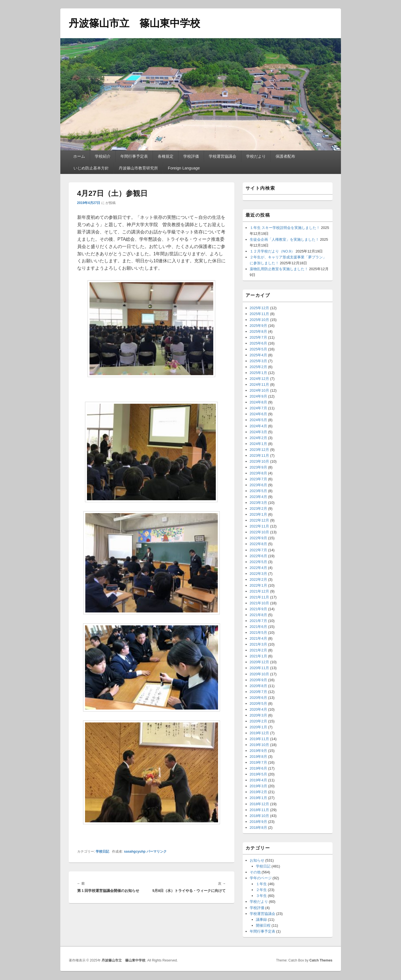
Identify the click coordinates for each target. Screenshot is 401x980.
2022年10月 (259, 532)
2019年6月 (258, 768)
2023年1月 (258, 514)
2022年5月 (258, 562)
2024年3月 (258, 432)
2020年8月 (258, 686)
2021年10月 (259, 603)
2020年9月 (258, 680)
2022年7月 (258, 550)
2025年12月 (259, 308)
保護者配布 (285, 156)
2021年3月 (258, 644)
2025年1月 (258, 373)
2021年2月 (258, 650)
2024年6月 (258, 414)
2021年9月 (258, 609)
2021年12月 (259, 591)
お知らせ (257, 860)
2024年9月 (258, 396)
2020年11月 (259, 668)
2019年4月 (258, 780)
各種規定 (166, 156)
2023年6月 (258, 485)
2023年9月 (258, 467)
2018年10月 (259, 816)
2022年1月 (258, 585)
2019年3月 (258, 786)
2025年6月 (258, 343)
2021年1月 (258, 656)
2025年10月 (259, 320)
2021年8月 (258, 615)
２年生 (261, 890)
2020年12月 (259, 662)
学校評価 (191, 156)
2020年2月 (258, 721)
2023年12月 (259, 450)
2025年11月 (259, 314)
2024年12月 (259, 379)
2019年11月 (259, 739)
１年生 (261, 884)
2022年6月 (258, 556)
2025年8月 (258, 331)
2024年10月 (259, 390)
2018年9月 (258, 822)
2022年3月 (258, 574)
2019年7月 (258, 762)
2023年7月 (258, 479)
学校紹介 (103, 156)
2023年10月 (259, 461)
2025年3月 (258, 361)
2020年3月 (258, 715)
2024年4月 (258, 426)
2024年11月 (259, 385)
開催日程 (263, 925)
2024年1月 (258, 444)
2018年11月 (259, 810)
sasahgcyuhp (135, 852)
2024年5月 (258, 420)
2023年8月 (258, 473)
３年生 (261, 896)
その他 (255, 872)
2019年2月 (258, 792)
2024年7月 (258, 408)
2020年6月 (258, 698)
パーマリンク (157, 852)
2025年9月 (258, 326)
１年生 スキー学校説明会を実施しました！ (285, 228)
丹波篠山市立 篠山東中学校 (134, 23)
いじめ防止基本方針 (91, 168)
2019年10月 (259, 745)
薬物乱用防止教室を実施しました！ (279, 269)
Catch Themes (321, 960)
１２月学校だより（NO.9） (272, 251)
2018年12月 (259, 804)
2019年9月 (258, 751)
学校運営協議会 (223, 156)
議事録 (261, 920)
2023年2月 (258, 509)
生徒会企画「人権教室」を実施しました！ (284, 239)
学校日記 (102, 852)
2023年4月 (258, 497)
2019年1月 (258, 798)
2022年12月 (259, 520)
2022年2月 (258, 579)
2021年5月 (258, 633)
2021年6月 (258, 627)
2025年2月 (258, 367)
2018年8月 (258, 828)
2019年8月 (258, 757)
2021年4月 (258, 638)
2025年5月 (258, 349)
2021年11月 (259, 597)
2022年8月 (258, 544)
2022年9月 (258, 538)
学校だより (256, 156)
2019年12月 (259, 733)
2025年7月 (258, 337)
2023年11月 (259, 455)
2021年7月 (258, 621)
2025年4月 (258, 355)
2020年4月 (258, 709)
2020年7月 (258, 692)
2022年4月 (258, 568)
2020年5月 (258, 704)
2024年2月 (258, 438)
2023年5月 (258, 491)
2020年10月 (259, 674)
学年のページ (261, 878)
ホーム (79, 156)
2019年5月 (258, 774)
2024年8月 (258, 402)
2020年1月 (258, 727)
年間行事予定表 (134, 156)
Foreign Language (184, 168)
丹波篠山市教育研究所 (138, 168)
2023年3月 (258, 503)
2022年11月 (259, 526)
